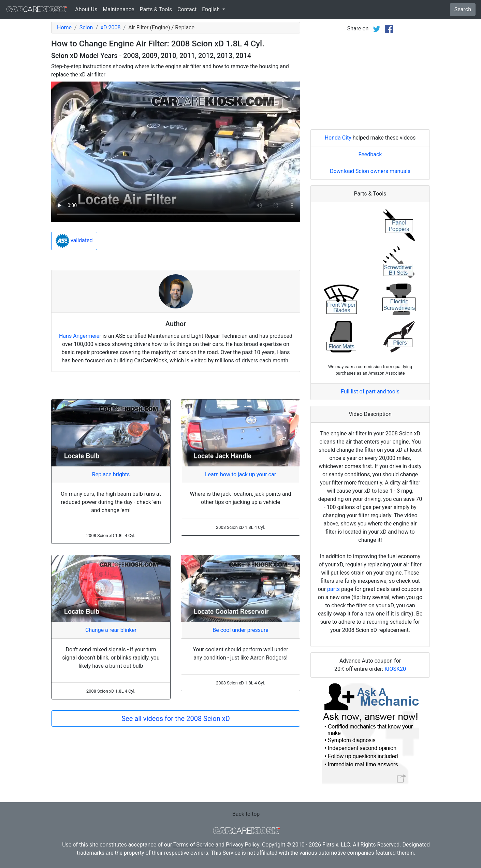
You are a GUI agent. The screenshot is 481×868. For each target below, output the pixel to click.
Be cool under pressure (240, 630)
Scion (86, 27)
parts (333, 589)
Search (463, 9)
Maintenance (118, 9)
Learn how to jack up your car (240, 474)
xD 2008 (111, 27)
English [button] (212, 9)
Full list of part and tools (370, 392)
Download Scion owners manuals (370, 171)
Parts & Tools (156, 9)
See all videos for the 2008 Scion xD (176, 719)
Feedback (370, 154)
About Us (86, 9)
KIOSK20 (395, 669)
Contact (187, 9)
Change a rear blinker (111, 630)
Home (64, 27)
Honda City (338, 138)
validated (74, 241)
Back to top (246, 814)
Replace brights (111, 474)
